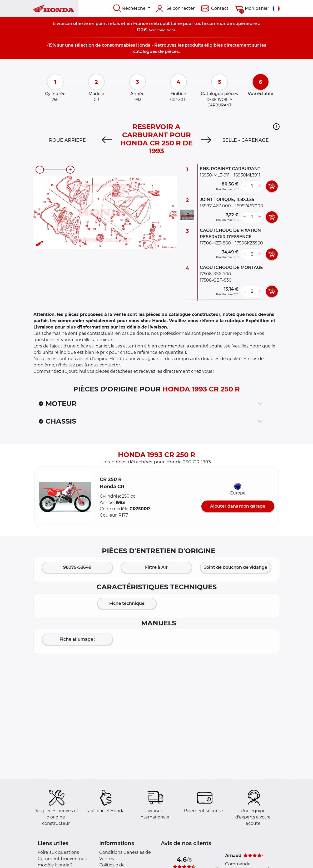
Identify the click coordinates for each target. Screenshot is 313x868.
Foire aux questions (58, 852)
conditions (166, 30)
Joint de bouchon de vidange (236, 567)
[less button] (245, 186)
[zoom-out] (40, 170)
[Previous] (107, 140)
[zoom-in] (70, 170)
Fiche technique (127, 603)
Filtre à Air (156, 567)
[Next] (206, 140)
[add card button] (272, 186)
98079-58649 (77, 567)
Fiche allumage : (77, 639)
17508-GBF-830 (216, 280)
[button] (276, 126)
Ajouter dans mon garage (238, 506)
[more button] (260, 186)
